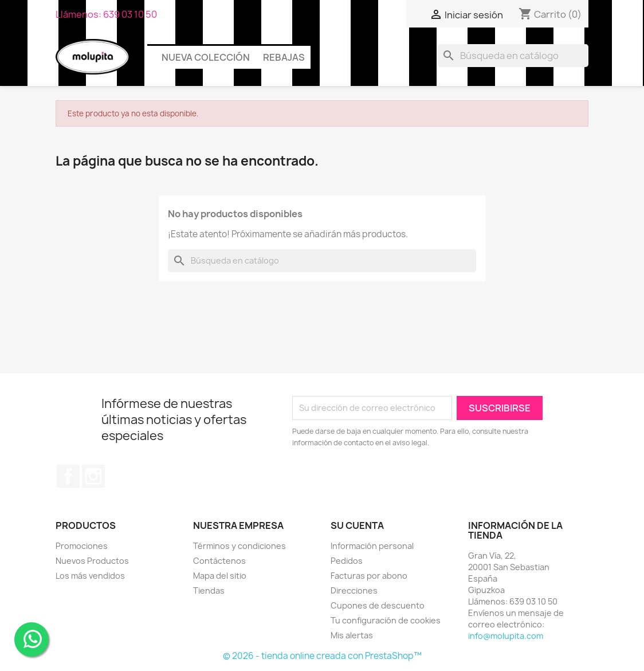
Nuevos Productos (92, 561)
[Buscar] (513, 56)
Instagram (93, 476)
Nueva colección (206, 57)
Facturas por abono (369, 576)
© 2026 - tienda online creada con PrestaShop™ (322, 656)
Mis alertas (352, 635)
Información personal (372, 546)
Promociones (82, 546)
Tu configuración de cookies (386, 620)
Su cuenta (357, 525)
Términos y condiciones (239, 546)
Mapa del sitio (220, 576)
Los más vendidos (90, 576)
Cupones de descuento (378, 605)
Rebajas (284, 57)
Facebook (68, 476)
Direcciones (354, 590)
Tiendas (209, 590)
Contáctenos (219, 561)
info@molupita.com (506, 636)
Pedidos (347, 561)
